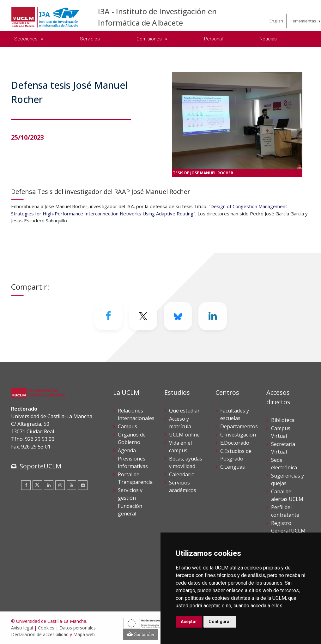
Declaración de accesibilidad (40, 634)
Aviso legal (22, 628)
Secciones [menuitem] (27, 39)
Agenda (127, 450)
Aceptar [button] (189, 622)
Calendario (182, 474)
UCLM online (184, 435)
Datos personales (78, 628)
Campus (127, 426)
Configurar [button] (220, 622)
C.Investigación (238, 435)
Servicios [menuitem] (90, 39)
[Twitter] (143, 316)
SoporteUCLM (40, 466)
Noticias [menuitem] (268, 39)
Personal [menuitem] (213, 39)
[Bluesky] (178, 316)
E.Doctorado (235, 443)
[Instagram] (60, 485)
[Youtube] (71, 485)
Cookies (46, 628)
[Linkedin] (213, 316)
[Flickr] (83, 485)
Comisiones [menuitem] (150, 39)
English (276, 21)
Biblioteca (283, 420)
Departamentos (239, 426)
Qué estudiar (184, 411)
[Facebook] (108, 316)
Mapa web (84, 634)
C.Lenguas (233, 467)
